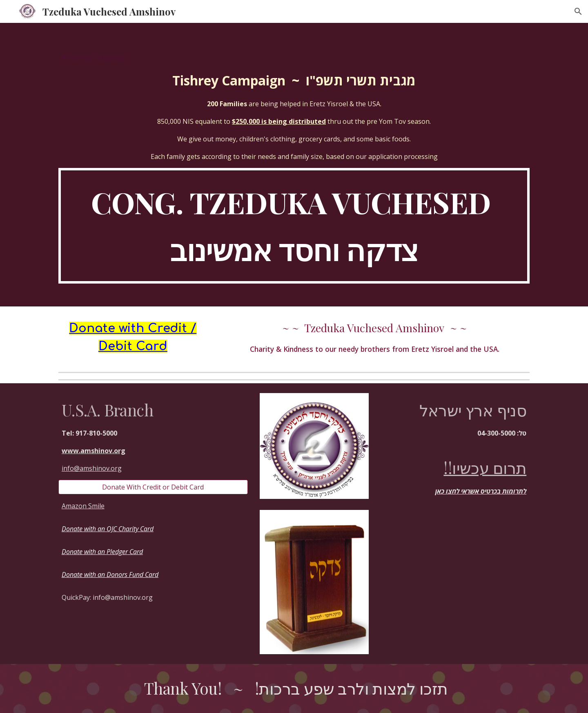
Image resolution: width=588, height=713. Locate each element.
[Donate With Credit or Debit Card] (153, 487)
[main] (294, 107)
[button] (578, 11)
